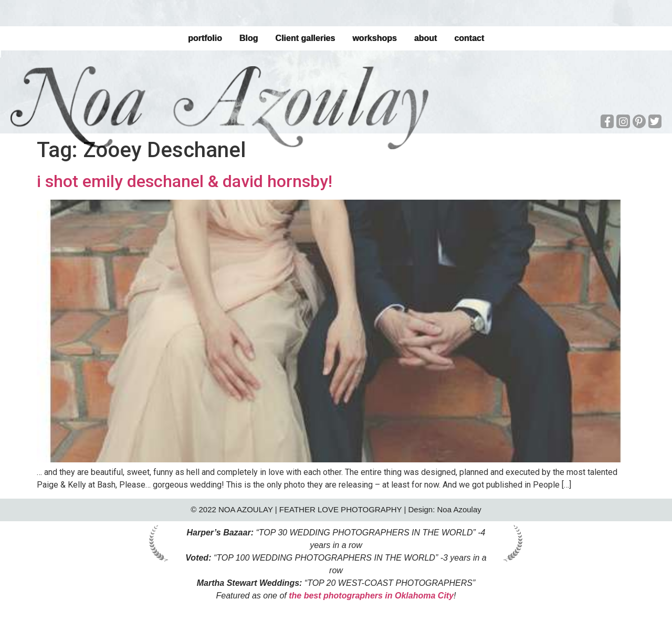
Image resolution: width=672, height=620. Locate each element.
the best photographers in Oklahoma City (371, 596)
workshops (374, 38)
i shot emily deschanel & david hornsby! (185, 181)
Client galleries (305, 38)
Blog (249, 38)
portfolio (205, 38)
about (426, 38)
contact (469, 38)
